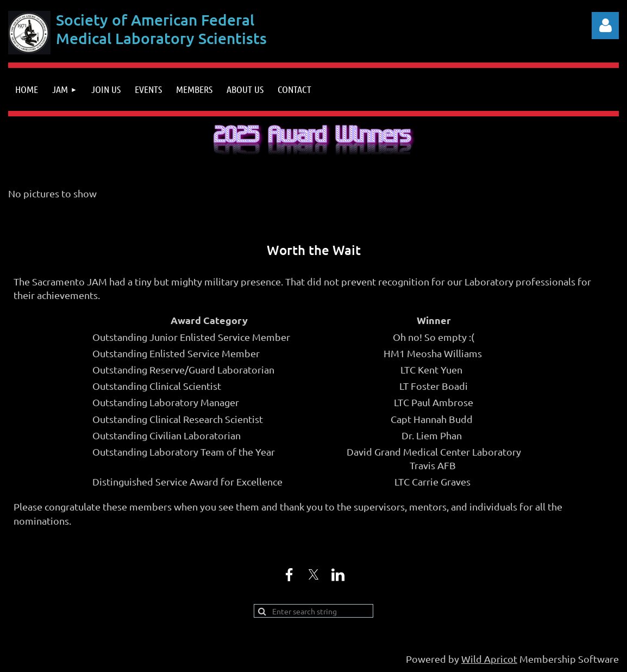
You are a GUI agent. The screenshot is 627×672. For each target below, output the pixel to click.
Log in (605, 26)
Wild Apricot (489, 659)
